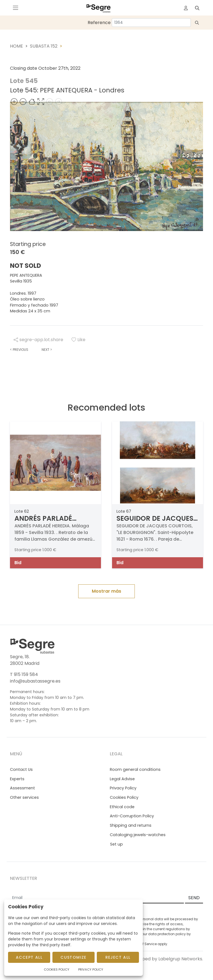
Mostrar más (106, 591)
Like (78, 340)
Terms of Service (143, 944)
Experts (17, 779)
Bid (18, 563)
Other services (24, 797)
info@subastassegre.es (35, 681)
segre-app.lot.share (38, 340)
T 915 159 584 (24, 674)
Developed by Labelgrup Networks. (165, 959)
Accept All (29, 957)
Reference (99, 23)
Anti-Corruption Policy (132, 816)
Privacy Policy (123, 788)
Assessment (22, 788)
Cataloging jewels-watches (138, 835)
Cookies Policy (124, 797)
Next (47, 350)
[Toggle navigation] (16, 8)
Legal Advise (122, 779)
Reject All (118, 957)
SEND (194, 898)
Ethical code (122, 807)
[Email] (97, 898)
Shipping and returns (131, 825)
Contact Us (21, 769)
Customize (73, 957)
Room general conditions (135, 769)
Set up (116, 844)
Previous (19, 350)
